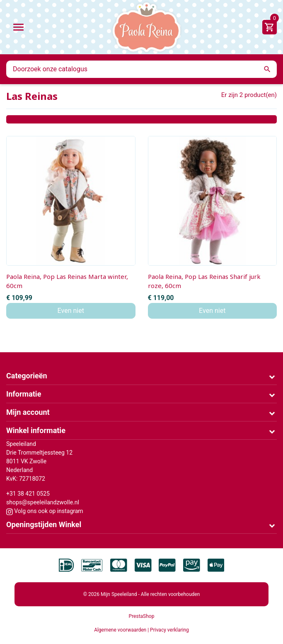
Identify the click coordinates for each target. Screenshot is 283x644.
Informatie (24, 394)
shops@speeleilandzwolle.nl (43, 502)
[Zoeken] (141, 69)
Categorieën (27, 376)
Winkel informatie (36, 430)
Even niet (71, 311)
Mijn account (28, 412)
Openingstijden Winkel (44, 524)
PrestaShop (142, 616)
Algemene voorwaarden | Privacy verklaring (141, 630)
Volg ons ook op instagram (45, 511)
